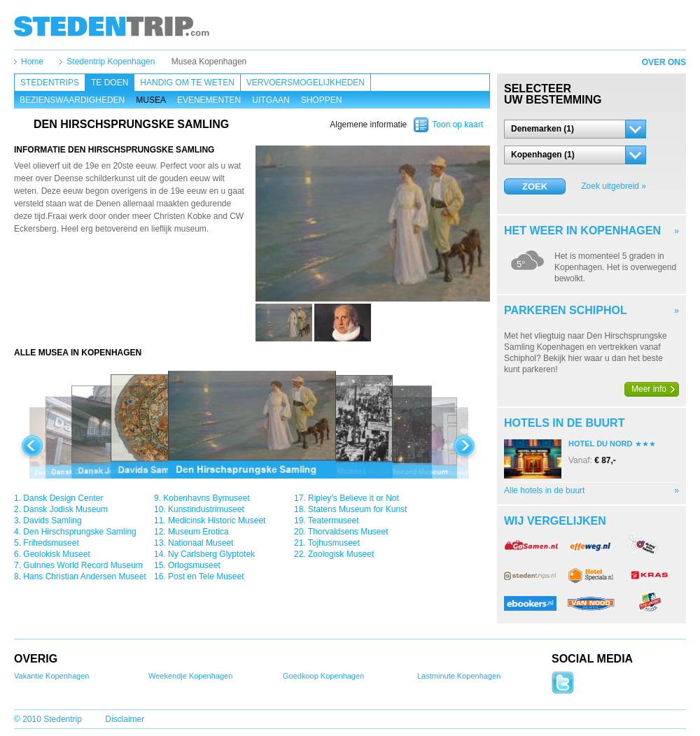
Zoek (535, 186)
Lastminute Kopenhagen (459, 676)
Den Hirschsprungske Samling (79, 532)
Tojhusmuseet (334, 543)
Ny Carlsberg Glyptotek (211, 554)
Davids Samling (52, 521)
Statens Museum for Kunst (357, 509)
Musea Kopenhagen (209, 62)
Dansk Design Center (63, 498)
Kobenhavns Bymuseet (206, 498)
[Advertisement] (135, 274)
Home (32, 62)
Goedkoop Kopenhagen (323, 676)
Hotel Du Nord (600, 444)
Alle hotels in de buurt (544, 490)
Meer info (649, 389)
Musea (151, 100)
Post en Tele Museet (206, 576)
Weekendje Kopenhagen (190, 676)
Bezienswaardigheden (72, 100)
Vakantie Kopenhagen (51, 676)
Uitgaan (271, 100)
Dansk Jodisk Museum (65, 509)
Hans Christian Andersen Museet (84, 576)
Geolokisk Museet (56, 554)
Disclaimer (125, 719)
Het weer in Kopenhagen (582, 231)
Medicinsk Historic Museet (217, 521)
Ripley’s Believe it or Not (353, 498)
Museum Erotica (198, 532)
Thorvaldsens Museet (348, 532)
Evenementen (209, 100)
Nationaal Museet (201, 543)
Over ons (664, 62)
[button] (575, 129)
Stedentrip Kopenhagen (111, 62)
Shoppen (322, 100)
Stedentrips (50, 83)
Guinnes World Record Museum (83, 565)
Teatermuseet (334, 521)
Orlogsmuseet (194, 565)
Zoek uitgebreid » (614, 186)
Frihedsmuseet (51, 543)
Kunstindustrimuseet (206, 509)
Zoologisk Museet (341, 554)
